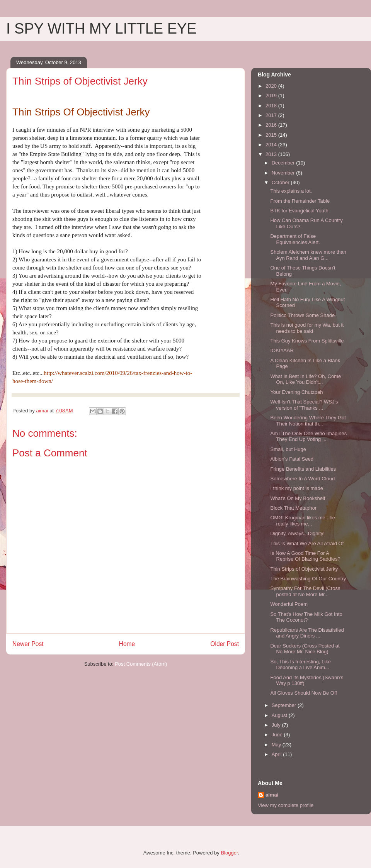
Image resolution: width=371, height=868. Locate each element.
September (285, 705)
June (278, 735)
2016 (272, 125)
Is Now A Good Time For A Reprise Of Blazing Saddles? (305, 556)
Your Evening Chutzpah (296, 392)
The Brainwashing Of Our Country (308, 579)
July (277, 725)
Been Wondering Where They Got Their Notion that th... (308, 421)
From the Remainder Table (300, 201)
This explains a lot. (291, 191)
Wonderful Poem (289, 604)
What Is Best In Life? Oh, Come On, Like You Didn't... (305, 379)
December (284, 163)
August (280, 715)
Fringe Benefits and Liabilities (303, 469)
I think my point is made (297, 488)
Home (127, 644)
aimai (272, 795)
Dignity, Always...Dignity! (297, 533)
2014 (272, 145)
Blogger (229, 853)
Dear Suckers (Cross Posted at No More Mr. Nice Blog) (305, 649)
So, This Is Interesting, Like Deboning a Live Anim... (300, 665)
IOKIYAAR (282, 350)
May (277, 745)
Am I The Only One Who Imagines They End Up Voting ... (308, 437)
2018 (272, 106)
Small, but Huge (288, 449)
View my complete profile (286, 805)
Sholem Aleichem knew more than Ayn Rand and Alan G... (308, 255)
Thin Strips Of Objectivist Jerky (81, 112)
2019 (272, 96)
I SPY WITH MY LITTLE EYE (101, 29)
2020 (272, 86)
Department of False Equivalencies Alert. (295, 239)
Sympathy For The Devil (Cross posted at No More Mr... (305, 591)
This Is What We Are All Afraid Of (307, 543)
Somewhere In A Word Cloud (302, 479)
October (281, 182)
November (284, 173)
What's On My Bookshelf (298, 498)
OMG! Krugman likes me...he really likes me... (303, 521)
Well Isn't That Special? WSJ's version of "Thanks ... (304, 405)
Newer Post (28, 644)
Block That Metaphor (293, 508)
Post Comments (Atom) (141, 664)
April (277, 754)
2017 (272, 115)
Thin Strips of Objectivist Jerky (304, 569)
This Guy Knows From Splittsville (307, 341)
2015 (272, 135)
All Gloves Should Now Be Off (303, 693)
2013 (272, 154)
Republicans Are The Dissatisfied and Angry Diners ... (307, 633)
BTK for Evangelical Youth (299, 211)
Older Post (225, 644)
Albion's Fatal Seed (292, 459)
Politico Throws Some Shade (302, 315)
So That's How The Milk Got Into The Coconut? (306, 617)
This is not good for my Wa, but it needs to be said (307, 328)
